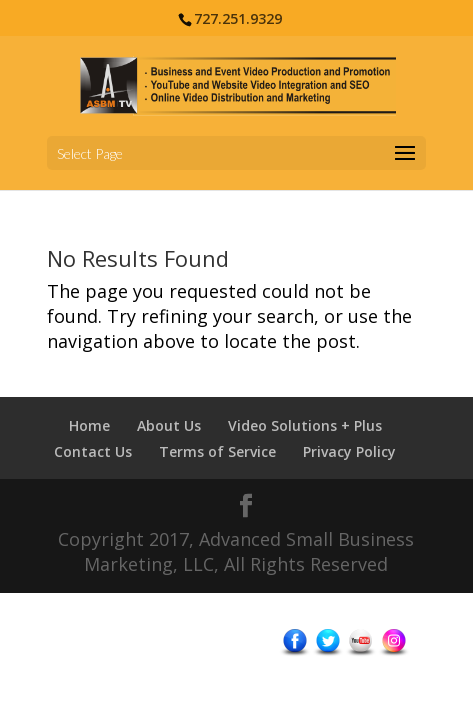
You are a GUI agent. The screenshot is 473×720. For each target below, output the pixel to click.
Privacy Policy (349, 451)
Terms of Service (217, 451)
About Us (169, 425)
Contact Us (93, 451)
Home (89, 425)
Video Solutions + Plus (305, 425)
